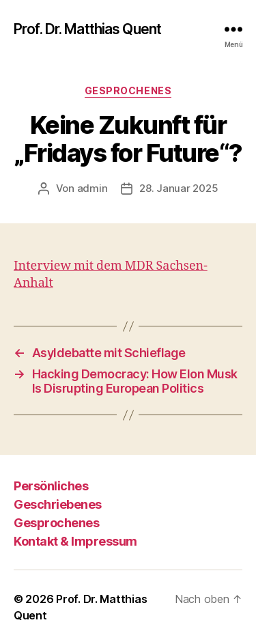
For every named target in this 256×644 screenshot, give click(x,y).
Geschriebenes (58, 504)
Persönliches (51, 486)
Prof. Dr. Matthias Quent (87, 29)
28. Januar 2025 (179, 188)
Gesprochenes (128, 90)
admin (93, 188)
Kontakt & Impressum (75, 541)
